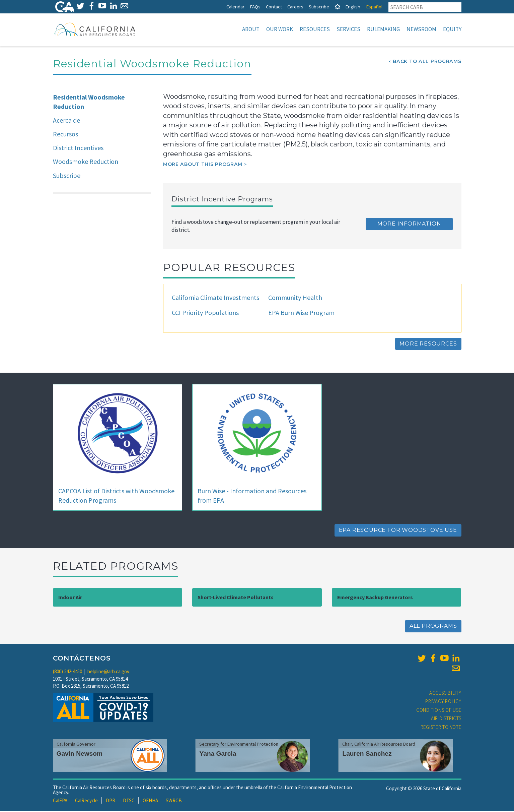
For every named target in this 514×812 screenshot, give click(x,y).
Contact (274, 7)
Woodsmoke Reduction (86, 162)
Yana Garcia (218, 754)
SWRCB (174, 801)
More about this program (203, 165)
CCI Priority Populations (205, 313)
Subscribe (319, 7)
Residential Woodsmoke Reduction (89, 103)
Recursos (65, 135)
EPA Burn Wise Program (301, 313)
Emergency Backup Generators (375, 598)
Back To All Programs (427, 62)
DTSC (129, 801)
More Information (409, 224)
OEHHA (150, 801)
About (251, 29)
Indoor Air (70, 598)
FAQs (255, 7)
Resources (315, 29)
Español (374, 7)
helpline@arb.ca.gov (108, 672)
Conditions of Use (439, 711)
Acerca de (66, 121)
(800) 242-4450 (67, 672)
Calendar (235, 7)
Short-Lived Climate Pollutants (236, 598)
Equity (452, 29)
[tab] (338, 7)
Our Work (280, 29)
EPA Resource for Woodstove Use (398, 531)
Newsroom (421, 29)
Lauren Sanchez (367, 754)
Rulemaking (383, 29)
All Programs (433, 627)
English (353, 7)
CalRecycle (86, 801)
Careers (295, 7)
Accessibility (445, 694)
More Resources (428, 344)
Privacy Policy (443, 702)
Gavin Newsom (80, 754)
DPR (111, 801)
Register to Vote (441, 728)
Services (348, 29)
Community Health (295, 298)
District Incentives (78, 148)
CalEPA (60, 801)
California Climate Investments (215, 298)
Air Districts (446, 719)
